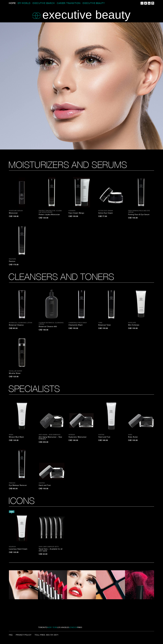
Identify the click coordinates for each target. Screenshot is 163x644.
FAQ (11, 635)
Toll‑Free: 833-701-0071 (47, 635)
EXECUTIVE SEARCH (44, 3)
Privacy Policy (24, 635)
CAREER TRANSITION (69, 3)
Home (12, 3)
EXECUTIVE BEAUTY (94, 3)
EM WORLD (24, 3)
